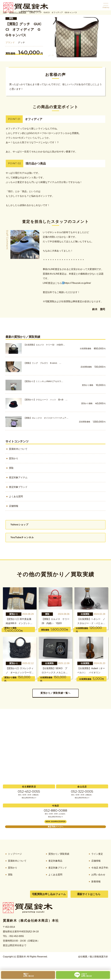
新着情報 (96, 882)
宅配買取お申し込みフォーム (49, 894)
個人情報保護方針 (99, 957)
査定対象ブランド (18, 487)
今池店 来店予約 (100, 868)
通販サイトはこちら (89, 894)
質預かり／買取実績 (59, 854)
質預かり (14, 458)
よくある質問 (16, 496)
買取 (11, 18)
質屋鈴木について (18, 449)
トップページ (15, 854)
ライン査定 (97, 854)
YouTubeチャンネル (22, 537)
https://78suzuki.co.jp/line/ (76, 283)
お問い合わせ (98, 875)
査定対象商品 (55, 861)
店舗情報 (14, 506)
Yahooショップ (19, 525)
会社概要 (83, 957)
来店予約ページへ (55, 827)
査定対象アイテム (18, 477)
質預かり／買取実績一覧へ (55, 693)
